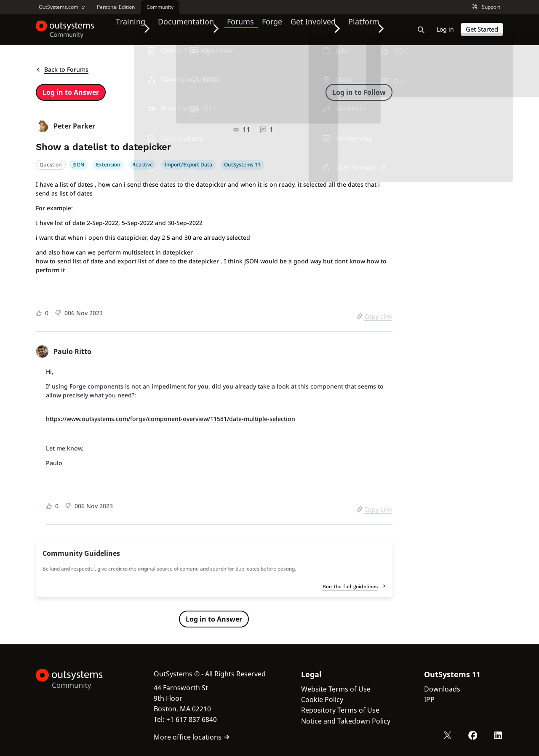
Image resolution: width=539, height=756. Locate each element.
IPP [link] (429, 700)
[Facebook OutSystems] (474, 736)
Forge (277, 29)
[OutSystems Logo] (78, 679)
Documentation (189, 29)
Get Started (482, 29)
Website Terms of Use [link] (336, 689)
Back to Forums (62, 69)
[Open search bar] (422, 29)
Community (160, 7)
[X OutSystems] (450, 736)
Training (132, 29)
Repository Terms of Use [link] (340, 710)
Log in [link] (446, 29)
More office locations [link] (192, 737)
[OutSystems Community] (65, 29)
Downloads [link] (442, 689)
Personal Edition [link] (116, 7)
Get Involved (316, 29)
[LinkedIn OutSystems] (499, 736)
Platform (369, 29)
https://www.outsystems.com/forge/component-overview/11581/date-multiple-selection (171, 419)
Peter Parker (74, 126)
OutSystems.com (62, 7)
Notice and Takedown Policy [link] (346, 721)
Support (486, 7)
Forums (245, 29)
